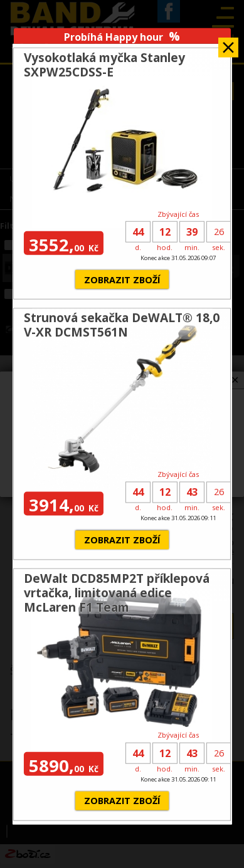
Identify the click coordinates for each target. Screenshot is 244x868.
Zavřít (228, 43)
